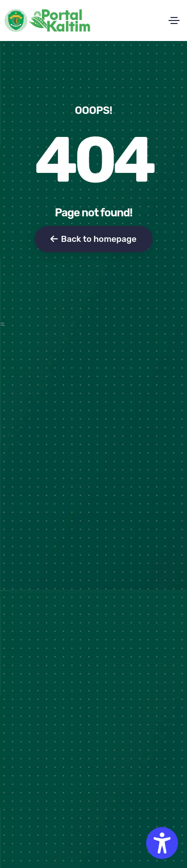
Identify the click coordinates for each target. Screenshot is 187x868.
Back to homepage (93, 239)
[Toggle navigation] (174, 20)
